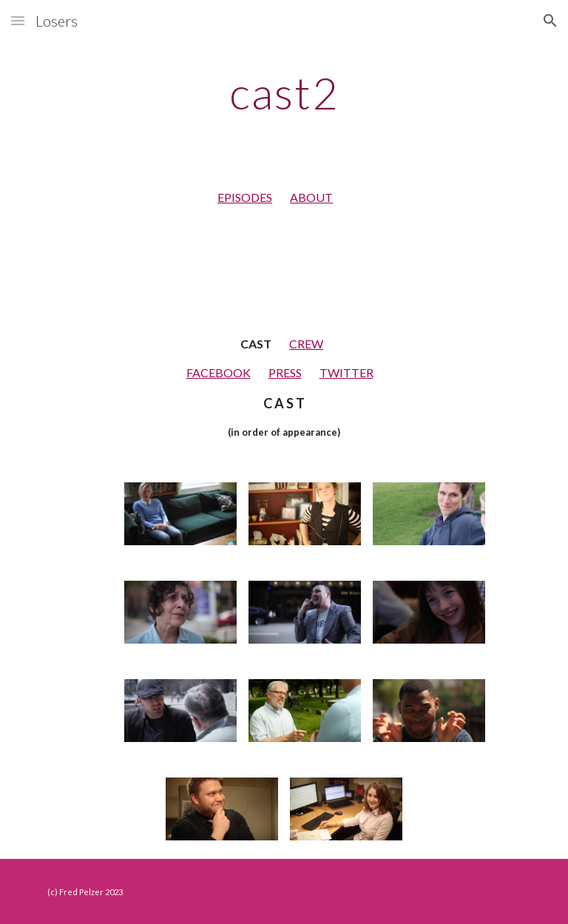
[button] (18, 20)
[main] (284, 92)
